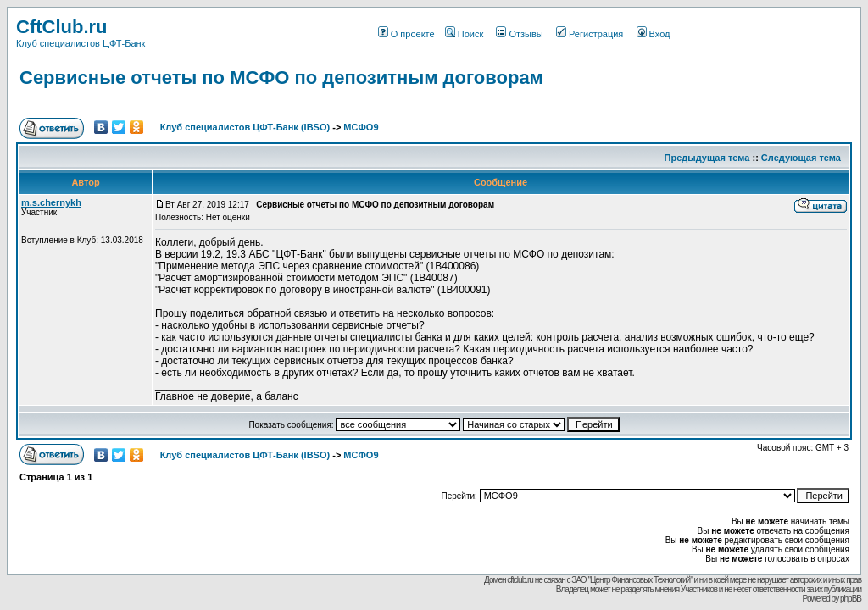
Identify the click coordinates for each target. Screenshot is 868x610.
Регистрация (590, 34)
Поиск (464, 34)
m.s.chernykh (51, 202)
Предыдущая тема (707, 158)
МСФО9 (361, 127)
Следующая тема (801, 158)
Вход (654, 34)
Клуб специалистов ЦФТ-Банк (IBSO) (245, 127)
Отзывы (519, 34)
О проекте (406, 34)
